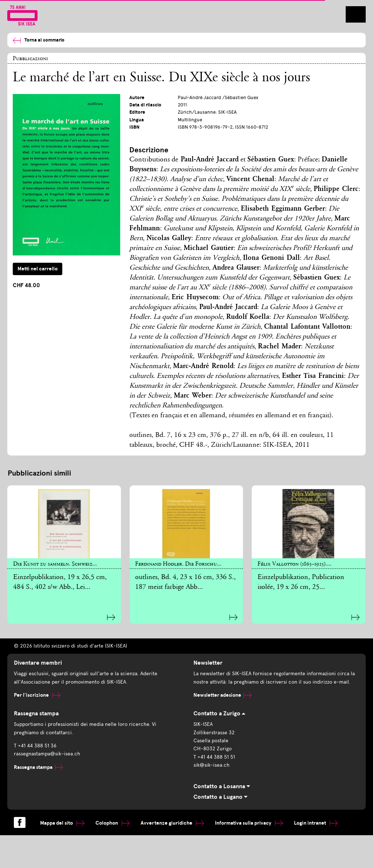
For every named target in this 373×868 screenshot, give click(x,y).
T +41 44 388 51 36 (35, 746)
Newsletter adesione (223, 695)
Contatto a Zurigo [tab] (219, 713)
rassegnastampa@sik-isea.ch (47, 754)
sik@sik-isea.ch (211, 765)
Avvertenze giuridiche (172, 823)
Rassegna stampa (38, 767)
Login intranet (316, 823)
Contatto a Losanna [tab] (222, 786)
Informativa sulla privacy (249, 823)
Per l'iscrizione (37, 695)
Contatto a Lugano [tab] (220, 797)
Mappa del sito (62, 823)
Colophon (113, 823)
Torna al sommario (39, 40)
